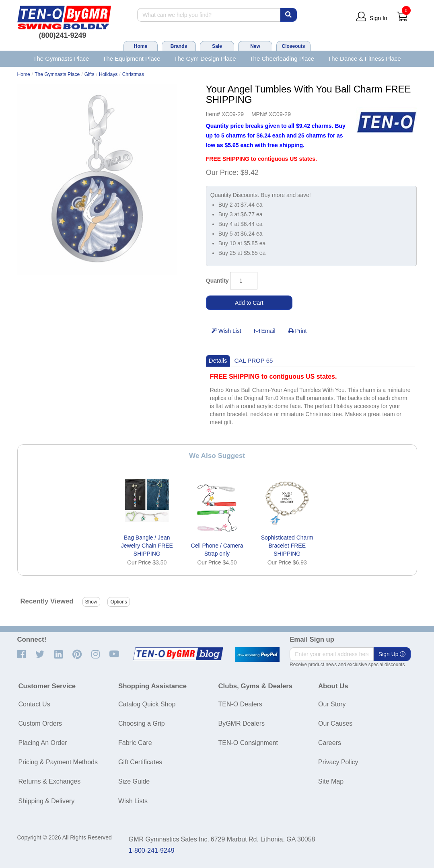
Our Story (332, 704)
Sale (217, 46)
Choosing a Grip (142, 723)
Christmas (133, 74)
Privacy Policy (338, 762)
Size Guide (134, 781)
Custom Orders (40, 723)
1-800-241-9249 (152, 851)
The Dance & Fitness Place (364, 58)
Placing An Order (43, 743)
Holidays (108, 74)
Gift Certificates (140, 762)
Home (141, 46)
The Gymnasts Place (61, 58)
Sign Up (392, 654)
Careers (330, 743)
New (255, 46)
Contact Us (34, 704)
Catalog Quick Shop (147, 704)
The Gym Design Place (205, 58)
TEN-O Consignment (248, 743)
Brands (179, 46)
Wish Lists (133, 801)
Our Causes (335, 723)
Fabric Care (135, 743)
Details (218, 360)
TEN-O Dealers (240, 704)
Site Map (331, 781)
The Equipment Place (131, 58)
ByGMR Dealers (242, 723)
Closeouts (293, 46)
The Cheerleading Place (282, 58)
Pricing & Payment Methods (58, 762)
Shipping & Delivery (47, 801)
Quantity (217, 281)
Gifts (89, 74)
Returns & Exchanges (50, 781)
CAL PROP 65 (254, 360)
